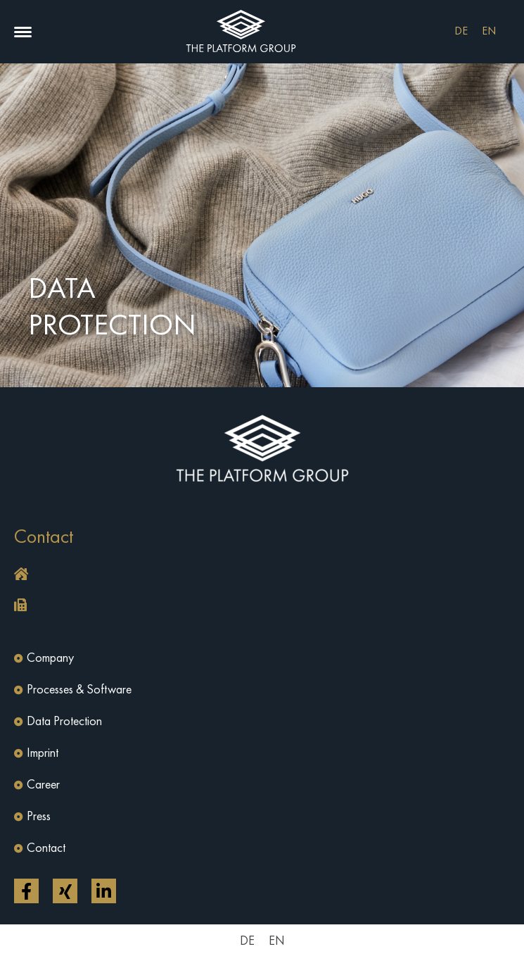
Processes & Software (79, 690)
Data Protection (64, 722)
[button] (23, 32)
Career (43, 785)
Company (50, 658)
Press (39, 817)
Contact (46, 848)
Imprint (43, 753)
